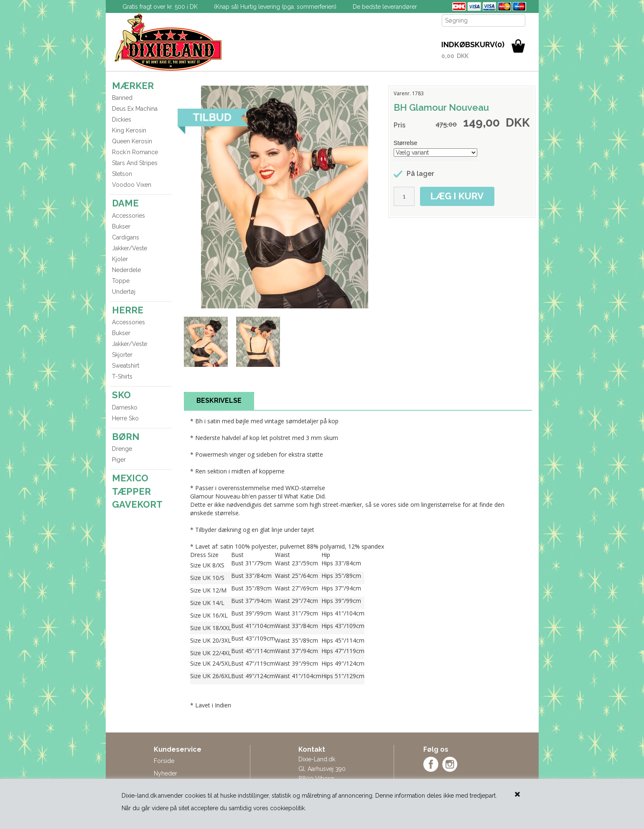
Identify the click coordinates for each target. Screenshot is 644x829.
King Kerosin (129, 130)
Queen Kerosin (132, 141)
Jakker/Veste (130, 248)
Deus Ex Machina (135, 109)
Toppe (121, 281)
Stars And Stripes (135, 163)
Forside (164, 761)
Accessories (129, 216)
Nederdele (126, 270)
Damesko (125, 407)
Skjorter (122, 355)
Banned (122, 98)
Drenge (122, 449)
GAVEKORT (137, 504)
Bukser (121, 226)
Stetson (122, 174)
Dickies (122, 120)
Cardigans (126, 237)
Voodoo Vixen (132, 185)
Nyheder (165, 773)
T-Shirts (122, 376)
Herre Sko (125, 418)
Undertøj (124, 292)
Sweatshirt (126, 366)
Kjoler (120, 259)
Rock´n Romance (135, 152)
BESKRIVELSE (219, 401)
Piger (119, 460)
